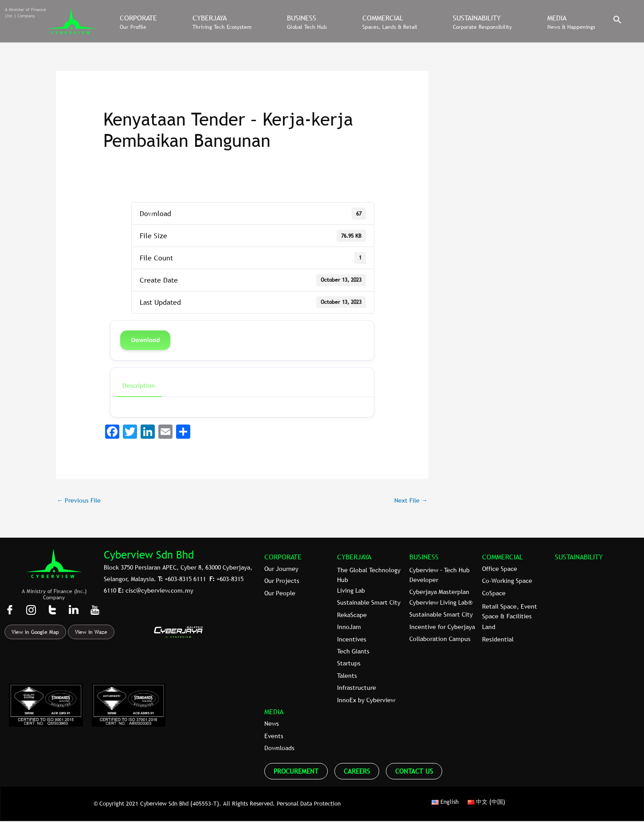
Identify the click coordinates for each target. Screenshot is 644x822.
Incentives (352, 640)
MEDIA (274, 712)
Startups (349, 664)
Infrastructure (357, 688)
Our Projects (282, 582)
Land (489, 628)
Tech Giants (353, 652)
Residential (498, 640)
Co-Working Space (507, 582)
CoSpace (494, 594)
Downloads (279, 749)
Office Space (500, 570)
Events (274, 737)
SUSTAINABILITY (579, 557)
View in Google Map (35, 633)
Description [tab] (139, 385)
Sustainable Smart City (369, 603)
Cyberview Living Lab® (441, 603)
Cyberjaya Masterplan (439, 593)
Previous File (80, 500)
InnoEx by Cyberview (366, 700)
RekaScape (352, 616)
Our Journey (281, 570)
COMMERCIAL (503, 557)
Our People (280, 594)
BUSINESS (424, 557)
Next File (410, 500)
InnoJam (349, 628)
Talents (347, 676)
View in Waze (91, 633)
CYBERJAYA (354, 557)
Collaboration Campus (440, 640)
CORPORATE (283, 557)
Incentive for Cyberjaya (442, 628)
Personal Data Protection (309, 804)
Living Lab (351, 591)
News (272, 724)
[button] (617, 22)
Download (145, 340)
